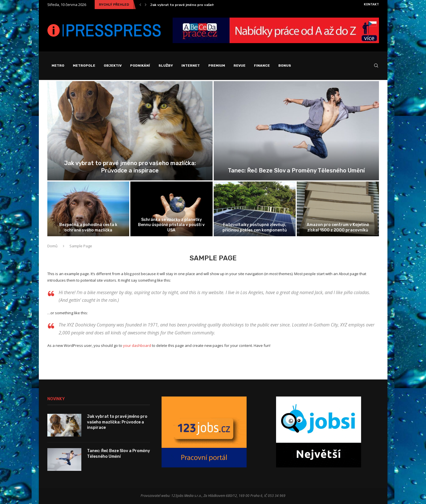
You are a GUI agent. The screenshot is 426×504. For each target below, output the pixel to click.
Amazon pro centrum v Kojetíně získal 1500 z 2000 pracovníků (338, 227)
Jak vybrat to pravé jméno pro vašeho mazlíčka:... (193, 5)
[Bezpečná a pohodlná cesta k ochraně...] (88, 209)
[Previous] (140, 5)
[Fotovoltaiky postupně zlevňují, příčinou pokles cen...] (255, 209)
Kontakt (371, 4)
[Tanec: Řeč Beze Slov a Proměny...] (296, 131)
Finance (262, 66)
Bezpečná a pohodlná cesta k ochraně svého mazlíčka (88, 227)
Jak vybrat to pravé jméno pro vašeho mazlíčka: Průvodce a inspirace (117, 422)
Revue (240, 66)
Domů (52, 246)
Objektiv (113, 66)
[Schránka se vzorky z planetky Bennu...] (171, 209)
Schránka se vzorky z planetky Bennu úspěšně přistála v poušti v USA (171, 225)
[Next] (146, 5)
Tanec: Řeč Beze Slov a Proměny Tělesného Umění (296, 170)
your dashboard (137, 345)
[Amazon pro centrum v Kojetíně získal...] (338, 209)
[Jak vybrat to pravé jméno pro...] (130, 131)
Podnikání (140, 66)
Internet (191, 66)
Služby (166, 66)
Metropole (84, 66)
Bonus (285, 66)
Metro (58, 66)
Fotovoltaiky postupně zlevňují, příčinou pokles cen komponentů (255, 227)
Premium (217, 66)
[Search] (376, 66)
